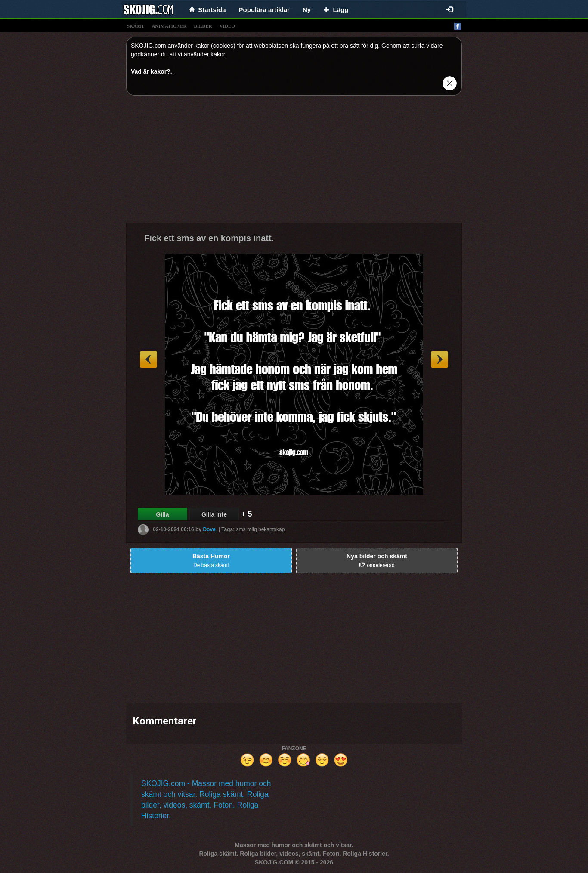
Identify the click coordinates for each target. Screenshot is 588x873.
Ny (307, 10)
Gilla (162, 514)
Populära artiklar (264, 10)
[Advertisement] (294, 162)
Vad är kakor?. (152, 71)
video (227, 26)
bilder (203, 26)
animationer (169, 26)
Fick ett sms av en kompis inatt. (209, 238)
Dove (209, 529)
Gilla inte (214, 514)
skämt (136, 26)
